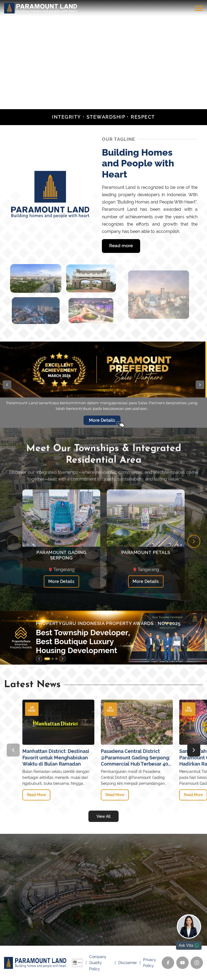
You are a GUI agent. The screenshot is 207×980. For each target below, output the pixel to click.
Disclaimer (128, 963)
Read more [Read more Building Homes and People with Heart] (121, 246)
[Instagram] (197, 963)
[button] (7, 385)
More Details (61, 606)
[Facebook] (168, 963)
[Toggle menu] (199, 8)
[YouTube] (182, 963)
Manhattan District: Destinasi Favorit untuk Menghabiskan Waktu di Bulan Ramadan (56, 782)
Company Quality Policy (98, 963)
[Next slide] (194, 566)
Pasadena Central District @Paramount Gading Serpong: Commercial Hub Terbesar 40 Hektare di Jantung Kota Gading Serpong (135, 788)
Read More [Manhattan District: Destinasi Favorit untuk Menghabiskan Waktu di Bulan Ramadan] (36, 819)
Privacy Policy (150, 963)
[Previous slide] (13, 566)
